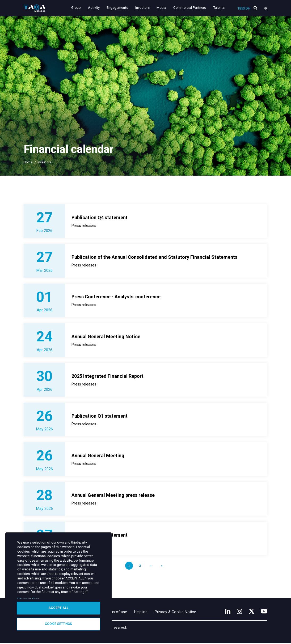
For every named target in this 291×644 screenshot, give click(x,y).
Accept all (58, 608)
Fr (265, 9)
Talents (219, 8)
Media (162, 8)
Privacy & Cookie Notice (177, 612)
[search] (255, 8)
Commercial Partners (190, 8)
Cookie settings (58, 624)
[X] (251, 612)
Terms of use (117, 612)
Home (28, 162)
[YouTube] (264, 612)
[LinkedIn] (227, 612)
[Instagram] (239, 612)
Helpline (142, 612)
